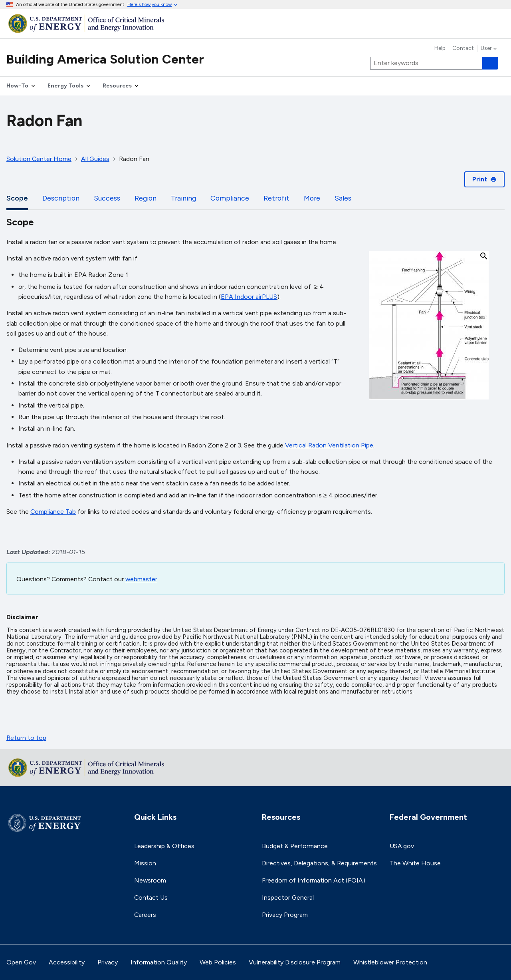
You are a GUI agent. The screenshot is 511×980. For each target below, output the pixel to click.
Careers (145, 915)
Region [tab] (146, 198)
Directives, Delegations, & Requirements (319, 863)
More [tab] (312, 198)
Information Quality (159, 962)
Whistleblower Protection (390, 962)
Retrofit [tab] (276, 198)
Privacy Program (285, 915)
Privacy (108, 962)
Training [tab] (183, 198)
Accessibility (67, 962)
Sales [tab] (343, 198)
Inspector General (288, 898)
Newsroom (150, 880)
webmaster (141, 579)
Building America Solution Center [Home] (105, 59)
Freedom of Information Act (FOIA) (314, 880)
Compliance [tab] (230, 198)
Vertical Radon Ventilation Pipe (329, 445)
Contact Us (151, 898)
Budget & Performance (295, 846)
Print (484, 179)
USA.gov (402, 846)
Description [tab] (61, 198)
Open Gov (21, 962)
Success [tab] (107, 198)
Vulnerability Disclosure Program (295, 962)
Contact (463, 48)
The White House (415, 863)
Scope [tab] (17, 198)
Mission (145, 863)
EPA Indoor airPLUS (249, 297)
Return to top (26, 738)
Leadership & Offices (164, 846)
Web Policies (218, 962)
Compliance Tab (53, 512)
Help (440, 48)
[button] (429, 326)
